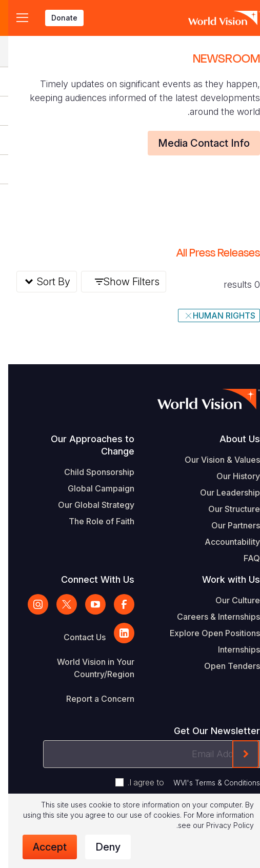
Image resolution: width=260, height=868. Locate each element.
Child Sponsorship (91, 472)
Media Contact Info (196, 143)
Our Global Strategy (88, 505)
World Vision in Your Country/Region (87, 668)
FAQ (244, 558)
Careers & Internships (210, 617)
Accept (42, 847)
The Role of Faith (93, 521)
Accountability (224, 542)
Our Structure (226, 509)
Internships (231, 649)
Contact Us (76, 637)
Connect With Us (89, 579)
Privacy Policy (222, 825)
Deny (100, 847)
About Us (232, 439)
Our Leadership (222, 492)
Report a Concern (92, 699)
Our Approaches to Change (84, 445)
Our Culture (229, 600)
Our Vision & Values (214, 460)
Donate (56, 18)
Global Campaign (93, 488)
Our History (230, 476)
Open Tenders (224, 666)
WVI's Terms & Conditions (208, 783)
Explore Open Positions (207, 633)
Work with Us (223, 579)
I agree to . (186, 782)
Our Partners (227, 525)
